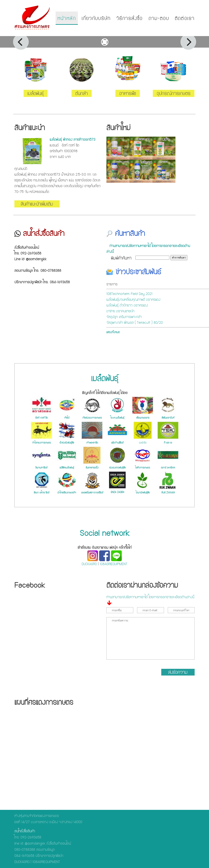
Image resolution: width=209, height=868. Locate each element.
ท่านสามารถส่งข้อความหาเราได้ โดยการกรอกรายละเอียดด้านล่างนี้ (148, 249)
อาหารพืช (128, 93)
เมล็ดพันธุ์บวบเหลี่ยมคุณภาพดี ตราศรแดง (133, 299)
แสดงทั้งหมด (113, 332)
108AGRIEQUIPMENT (114, 564)
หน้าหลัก (67, 18)
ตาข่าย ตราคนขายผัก (120, 311)
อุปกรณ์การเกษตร (174, 93)
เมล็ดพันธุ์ (36, 93)
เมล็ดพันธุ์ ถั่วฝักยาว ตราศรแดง (127, 305)
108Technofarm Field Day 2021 (129, 294)
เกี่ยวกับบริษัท (96, 18)
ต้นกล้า (82, 93)
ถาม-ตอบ (159, 18)
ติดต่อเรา (185, 18)
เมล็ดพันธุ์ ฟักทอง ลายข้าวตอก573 (72, 139)
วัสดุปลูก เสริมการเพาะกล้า (124, 317)
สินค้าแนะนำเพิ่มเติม (37, 204)
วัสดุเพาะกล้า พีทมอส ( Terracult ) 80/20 (135, 323)
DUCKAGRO (89, 564)
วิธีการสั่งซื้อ (130, 18)
